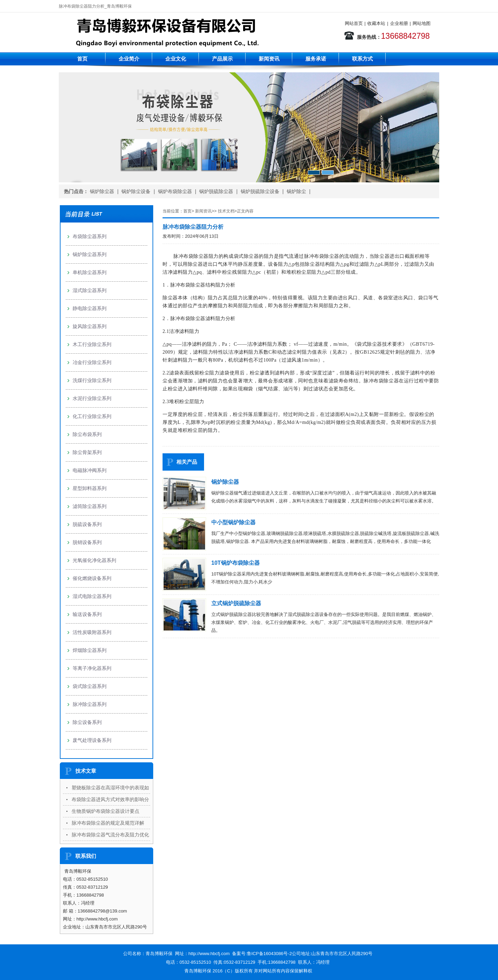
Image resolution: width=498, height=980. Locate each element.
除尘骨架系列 (87, 452)
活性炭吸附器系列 (92, 632)
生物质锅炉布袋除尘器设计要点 (105, 811)
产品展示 (222, 59)
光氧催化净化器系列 (94, 560)
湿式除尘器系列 (90, 290)
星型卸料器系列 (90, 488)
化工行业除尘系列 (92, 416)
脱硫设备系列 (87, 524)
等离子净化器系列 (92, 668)
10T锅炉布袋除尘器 (236, 563)
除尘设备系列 (87, 722)
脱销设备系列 (87, 542)
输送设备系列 (87, 614)
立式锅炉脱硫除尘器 (236, 603)
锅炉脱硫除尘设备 (260, 191)
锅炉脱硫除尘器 (216, 191)
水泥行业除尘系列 (92, 398)
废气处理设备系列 (92, 740)
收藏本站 (376, 23)
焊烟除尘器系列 (90, 650)
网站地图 (422, 23)
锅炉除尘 (296, 191)
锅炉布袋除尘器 (175, 191)
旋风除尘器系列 (90, 326)
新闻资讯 (269, 59)
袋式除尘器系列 (90, 686)
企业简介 (129, 59)
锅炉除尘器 (102, 191)
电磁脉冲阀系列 (90, 470)
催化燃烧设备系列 (92, 578)
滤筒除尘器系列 (90, 506)
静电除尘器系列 (90, 308)
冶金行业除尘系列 (92, 362)
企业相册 (399, 23)
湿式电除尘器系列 (92, 596)
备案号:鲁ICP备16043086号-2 (262, 954)
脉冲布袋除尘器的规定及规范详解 (108, 823)
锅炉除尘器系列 (90, 254)
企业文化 (176, 59)
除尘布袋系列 (87, 434)
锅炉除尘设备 (136, 191)
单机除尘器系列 (90, 272)
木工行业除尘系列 (92, 344)
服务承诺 (316, 59)
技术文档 (226, 211)
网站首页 (354, 23)
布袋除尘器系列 (90, 236)
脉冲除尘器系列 (90, 704)
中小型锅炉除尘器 (233, 522)
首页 (82, 59)
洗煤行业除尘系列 (92, 380)
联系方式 (362, 59)
